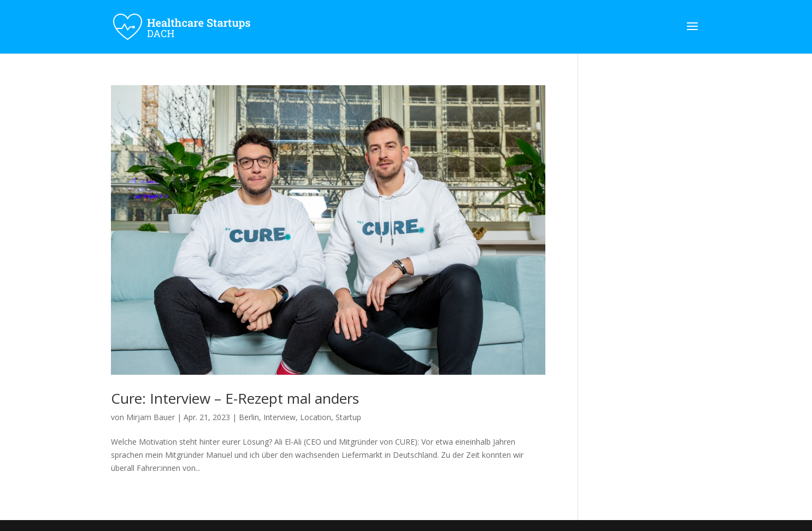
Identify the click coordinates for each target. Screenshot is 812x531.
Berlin (249, 417)
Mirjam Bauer (151, 417)
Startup (348, 417)
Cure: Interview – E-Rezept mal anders (235, 398)
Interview (280, 417)
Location (316, 417)
